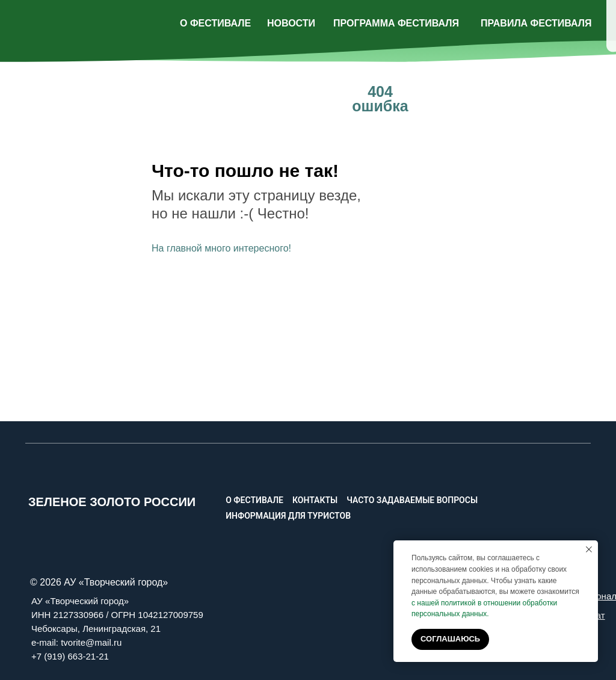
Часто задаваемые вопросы (412, 500)
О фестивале (254, 500)
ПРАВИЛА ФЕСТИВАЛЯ (536, 23)
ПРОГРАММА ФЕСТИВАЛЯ (396, 23)
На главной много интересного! (221, 248)
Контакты (315, 500)
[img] (556, 20)
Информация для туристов (288, 516)
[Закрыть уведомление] (589, 549)
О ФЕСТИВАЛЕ (215, 23)
